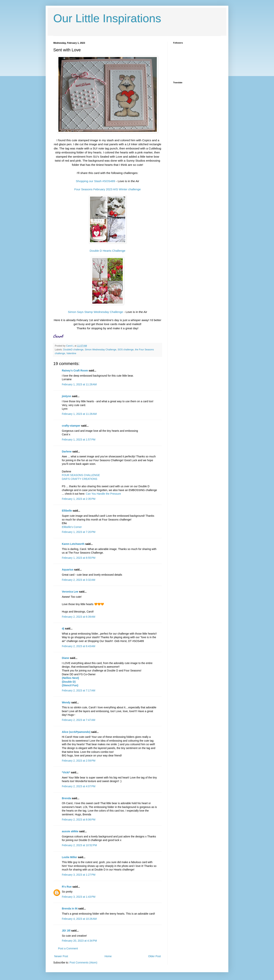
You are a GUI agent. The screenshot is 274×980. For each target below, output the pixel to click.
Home (108, 956)
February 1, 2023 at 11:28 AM (79, 384)
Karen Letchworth (73, 544)
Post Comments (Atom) (83, 963)
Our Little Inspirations (107, 18)
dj (63, 628)
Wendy (66, 702)
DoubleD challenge (73, 350)
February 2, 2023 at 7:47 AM (79, 720)
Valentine (71, 353)
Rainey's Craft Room (75, 371)
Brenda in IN (70, 909)
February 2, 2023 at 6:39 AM (79, 617)
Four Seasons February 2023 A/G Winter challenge (107, 189)
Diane (65, 658)
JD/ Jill (66, 931)
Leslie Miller (69, 857)
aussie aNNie (70, 831)
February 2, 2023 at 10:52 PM (79, 845)
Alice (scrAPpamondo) (76, 732)
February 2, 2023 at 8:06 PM (79, 820)
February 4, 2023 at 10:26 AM (79, 919)
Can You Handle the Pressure (103, 494)
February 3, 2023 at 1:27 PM (79, 875)
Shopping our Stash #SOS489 (96, 181)
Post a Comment (68, 948)
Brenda (66, 798)
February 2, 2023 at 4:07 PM (79, 786)
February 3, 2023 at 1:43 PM (79, 897)
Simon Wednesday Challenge (101, 350)
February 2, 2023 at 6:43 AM (79, 646)
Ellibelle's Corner (72, 527)
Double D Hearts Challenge (107, 251)
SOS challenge (126, 350)
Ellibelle (67, 511)
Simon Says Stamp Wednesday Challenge (96, 312)
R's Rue (67, 887)
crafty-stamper (71, 426)
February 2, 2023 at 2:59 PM (79, 761)
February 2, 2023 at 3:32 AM (79, 580)
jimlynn (67, 396)
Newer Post (61, 956)
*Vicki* (66, 772)
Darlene (67, 452)
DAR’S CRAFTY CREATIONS (80, 479)
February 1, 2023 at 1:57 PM (79, 440)
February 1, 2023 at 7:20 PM (79, 532)
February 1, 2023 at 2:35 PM (79, 499)
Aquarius (68, 570)
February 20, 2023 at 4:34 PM (79, 941)
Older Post (155, 956)
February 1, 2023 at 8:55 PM (79, 558)
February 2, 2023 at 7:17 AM (79, 690)
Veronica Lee (70, 592)
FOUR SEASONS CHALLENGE (81, 475)
